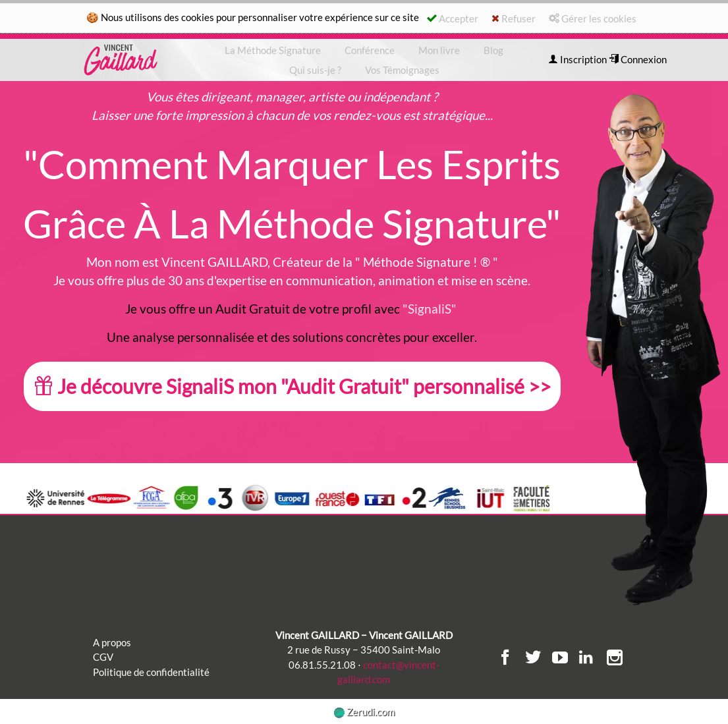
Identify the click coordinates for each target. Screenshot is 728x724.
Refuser (514, 18)
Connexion (638, 59)
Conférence (370, 50)
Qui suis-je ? (315, 70)
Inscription (577, 59)
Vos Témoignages (402, 70)
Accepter (453, 18)
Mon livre (439, 50)
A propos (112, 642)
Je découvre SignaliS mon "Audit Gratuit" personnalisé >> (292, 386)
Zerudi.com (364, 711)
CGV (103, 657)
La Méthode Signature (273, 50)
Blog (493, 50)
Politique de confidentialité (151, 672)
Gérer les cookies (593, 18)
